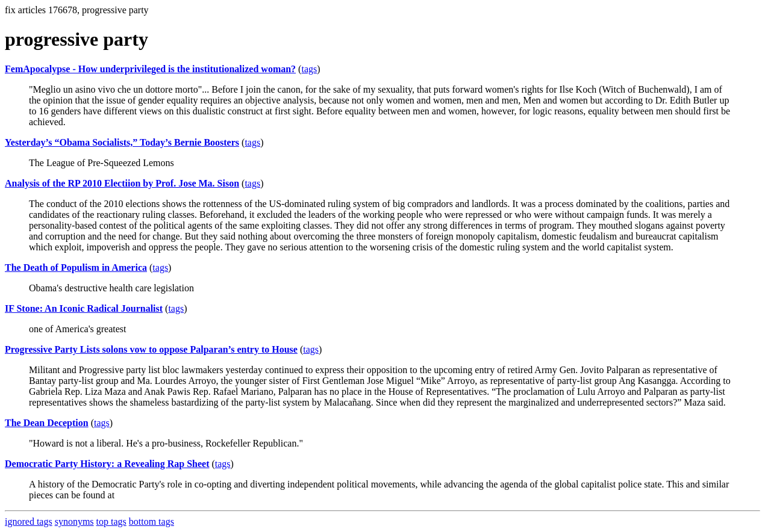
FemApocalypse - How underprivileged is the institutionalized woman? (150, 69)
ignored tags (29, 521)
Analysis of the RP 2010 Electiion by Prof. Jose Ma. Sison (122, 183)
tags (309, 69)
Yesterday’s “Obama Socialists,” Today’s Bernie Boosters (122, 142)
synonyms (74, 521)
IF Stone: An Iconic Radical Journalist (84, 308)
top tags (111, 521)
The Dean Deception (47, 423)
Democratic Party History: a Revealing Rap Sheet (107, 464)
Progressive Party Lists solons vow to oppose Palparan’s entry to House (151, 349)
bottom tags (151, 521)
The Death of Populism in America (76, 268)
